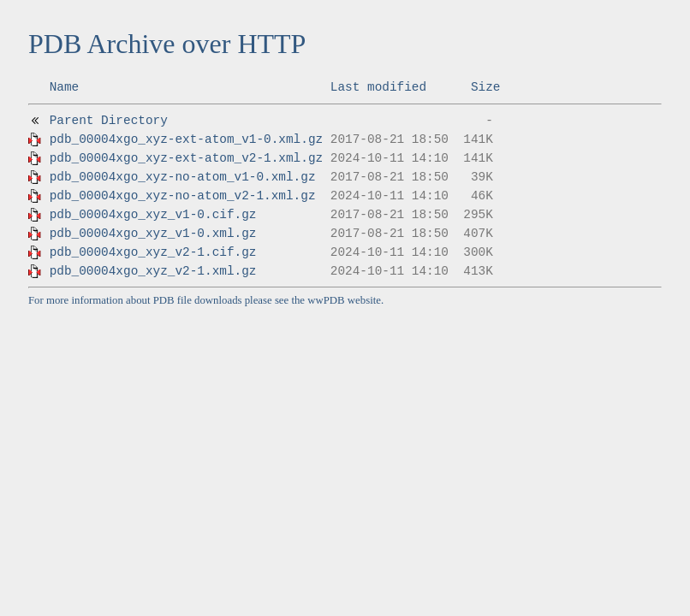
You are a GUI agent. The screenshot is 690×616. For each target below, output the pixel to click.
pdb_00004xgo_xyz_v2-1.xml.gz (153, 271)
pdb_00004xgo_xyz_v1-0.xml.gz (153, 234)
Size (486, 87)
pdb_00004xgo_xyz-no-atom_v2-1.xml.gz (183, 196)
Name (65, 87)
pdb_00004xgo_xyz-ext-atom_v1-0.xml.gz (187, 139)
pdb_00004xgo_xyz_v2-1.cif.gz (153, 252)
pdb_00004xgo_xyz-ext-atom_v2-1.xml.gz (187, 158)
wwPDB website (344, 300)
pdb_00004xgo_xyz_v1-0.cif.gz (153, 215)
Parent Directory (109, 121)
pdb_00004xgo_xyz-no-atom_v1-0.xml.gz (183, 177)
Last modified (378, 87)
